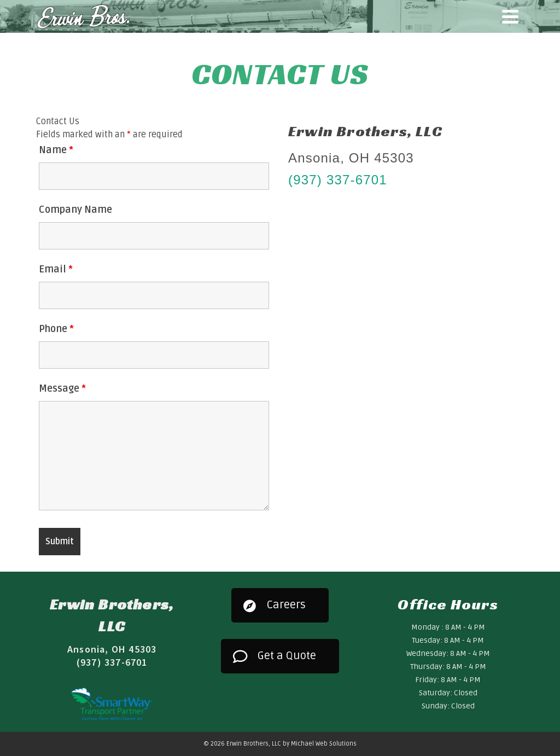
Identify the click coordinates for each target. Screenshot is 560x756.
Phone (56, 329)
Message (62, 388)
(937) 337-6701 (338, 180)
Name (56, 150)
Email (56, 269)
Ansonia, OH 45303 (112, 649)
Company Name (75, 210)
